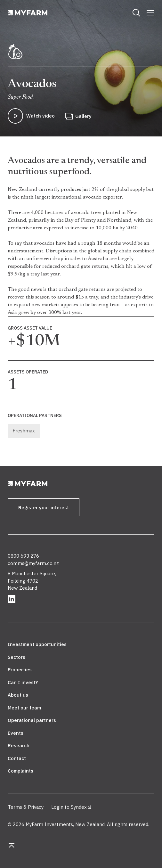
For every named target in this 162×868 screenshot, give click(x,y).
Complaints (20, 771)
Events (16, 733)
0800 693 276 (23, 556)
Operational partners (32, 720)
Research (19, 745)
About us (18, 695)
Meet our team (24, 708)
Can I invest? (23, 682)
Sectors (16, 657)
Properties (20, 670)
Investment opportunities (37, 644)
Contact (17, 758)
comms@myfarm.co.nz (33, 563)
